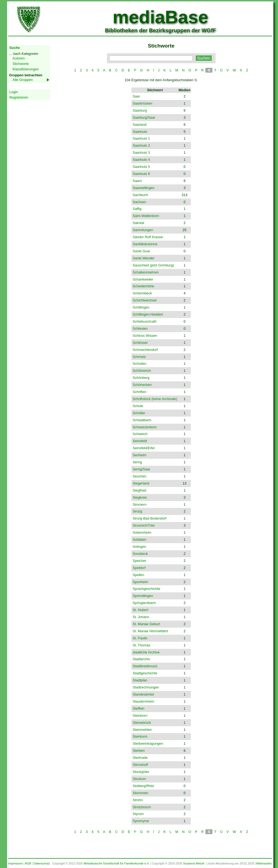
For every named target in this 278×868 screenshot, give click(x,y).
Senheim (139, 455)
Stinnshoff (140, 765)
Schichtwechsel (144, 300)
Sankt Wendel (143, 258)
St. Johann (141, 617)
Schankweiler (143, 279)
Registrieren (19, 97)
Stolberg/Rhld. (143, 786)
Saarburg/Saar (144, 117)
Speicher (139, 561)
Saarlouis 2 (141, 145)
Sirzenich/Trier (144, 525)
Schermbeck (142, 293)
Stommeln (140, 793)
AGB (28, 863)
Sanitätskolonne (145, 244)
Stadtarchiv (141, 659)
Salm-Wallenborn (146, 216)
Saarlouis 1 (141, 138)
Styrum (138, 814)
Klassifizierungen (26, 69)
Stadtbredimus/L (145, 666)
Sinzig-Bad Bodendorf (149, 518)
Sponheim (140, 582)
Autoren (19, 58)
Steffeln (138, 708)
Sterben (139, 751)
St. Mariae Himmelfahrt (150, 631)
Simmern (139, 504)
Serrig (137, 462)
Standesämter (143, 694)
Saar (136, 96)
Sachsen (139, 202)
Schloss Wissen (145, 336)
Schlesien (140, 328)
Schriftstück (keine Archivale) (155, 399)
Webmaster (263, 863)
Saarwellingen (143, 188)
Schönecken (142, 385)
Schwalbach (142, 420)
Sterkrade (140, 758)
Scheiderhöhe (143, 286)
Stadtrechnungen (146, 687)
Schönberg (141, 378)
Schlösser (140, 343)
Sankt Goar (141, 251)
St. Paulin (140, 638)
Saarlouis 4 (141, 160)
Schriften (139, 392)
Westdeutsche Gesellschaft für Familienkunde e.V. (116, 863)
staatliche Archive (146, 652)
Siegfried (139, 490)
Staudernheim (143, 701)
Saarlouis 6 (141, 174)
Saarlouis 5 (141, 167)
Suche (15, 48)
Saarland (139, 125)
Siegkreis (140, 497)
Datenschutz (42, 863)
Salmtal (138, 223)
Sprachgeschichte (146, 589)
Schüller (139, 413)
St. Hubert (140, 610)
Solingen (139, 547)
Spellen (138, 575)
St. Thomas (141, 645)
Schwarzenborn (145, 427)
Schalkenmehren (146, 272)
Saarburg (140, 110)
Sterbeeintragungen (148, 743)
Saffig (137, 209)
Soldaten (139, 540)
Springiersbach (144, 603)
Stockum (139, 779)
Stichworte (21, 64)
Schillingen (141, 307)
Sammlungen (143, 230)
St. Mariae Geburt (146, 624)
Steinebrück (142, 723)
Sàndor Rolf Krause (148, 237)
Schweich (140, 434)
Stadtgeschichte (145, 673)
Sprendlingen (143, 596)
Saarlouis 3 (141, 152)
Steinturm (140, 736)
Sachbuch (140, 195)
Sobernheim (142, 532)
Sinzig (137, 511)
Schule (138, 406)
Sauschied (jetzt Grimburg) (153, 265)
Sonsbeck (140, 554)
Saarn (137, 181)
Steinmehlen (142, 730)
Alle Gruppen (23, 80)
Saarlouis (140, 132)
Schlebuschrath (144, 321)
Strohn (138, 800)
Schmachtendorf (145, 350)
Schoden (139, 364)
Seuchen (139, 476)
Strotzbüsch (142, 807)
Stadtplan (140, 680)
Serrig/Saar (141, 469)
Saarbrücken (142, 103)
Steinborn (140, 716)
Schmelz (139, 357)
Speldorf (139, 568)
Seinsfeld (140, 441)
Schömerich (142, 371)
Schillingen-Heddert (148, 314)
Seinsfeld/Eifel (143, 448)
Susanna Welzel (194, 863)
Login (14, 92)
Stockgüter (141, 772)
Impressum (15, 863)
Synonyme (141, 821)
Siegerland (141, 483)
